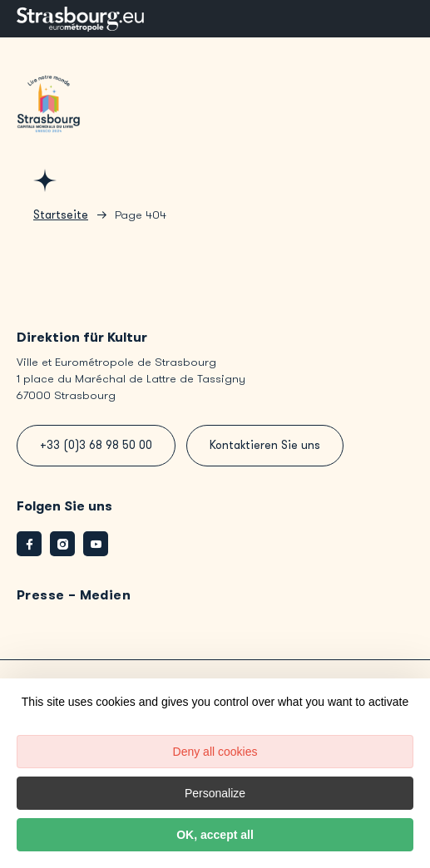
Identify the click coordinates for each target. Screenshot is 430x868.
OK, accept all (215, 835)
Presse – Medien (74, 595)
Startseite (61, 215)
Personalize (215, 793)
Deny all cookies (215, 752)
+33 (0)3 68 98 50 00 (96, 445)
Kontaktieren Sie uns (265, 445)
